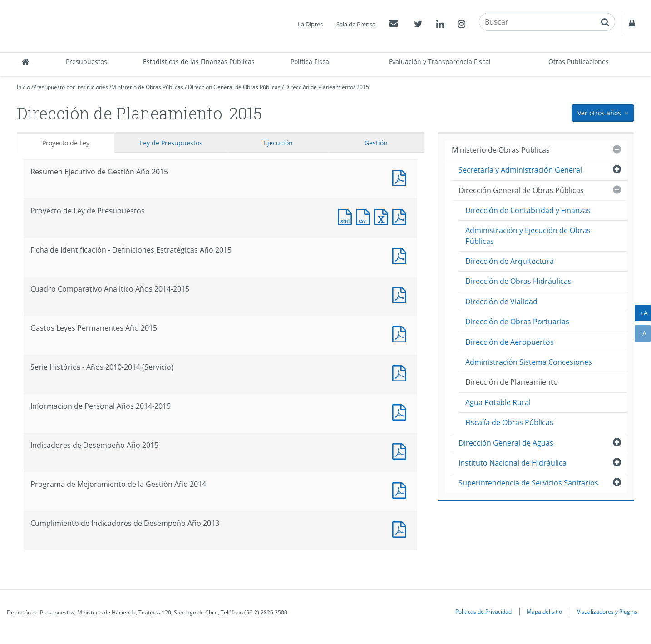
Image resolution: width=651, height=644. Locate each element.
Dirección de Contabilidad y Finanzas (528, 210)
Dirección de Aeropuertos (510, 342)
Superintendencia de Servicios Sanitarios (528, 483)
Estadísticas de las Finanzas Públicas (199, 62)
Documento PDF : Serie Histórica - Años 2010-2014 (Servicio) (401, 372)
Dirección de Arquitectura (510, 261)
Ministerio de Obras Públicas (147, 87)
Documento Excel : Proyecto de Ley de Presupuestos (383, 216)
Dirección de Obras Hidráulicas (518, 281)
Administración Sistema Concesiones (529, 362)
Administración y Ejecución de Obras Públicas (528, 235)
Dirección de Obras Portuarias (517, 322)
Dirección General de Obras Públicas (234, 87)
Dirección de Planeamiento (319, 87)
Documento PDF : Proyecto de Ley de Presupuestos (401, 216)
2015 (363, 87)
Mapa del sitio (544, 611)
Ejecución (278, 143)
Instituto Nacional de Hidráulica (513, 463)
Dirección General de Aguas (506, 443)
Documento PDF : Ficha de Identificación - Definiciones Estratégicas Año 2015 (401, 255)
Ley (171, 143)
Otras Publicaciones (579, 62)
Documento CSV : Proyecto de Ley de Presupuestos (365, 216)
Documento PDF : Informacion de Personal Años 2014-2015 (401, 411)
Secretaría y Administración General (520, 170)
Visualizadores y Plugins (607, 611)
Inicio (23, 87)
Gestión (376, 143)
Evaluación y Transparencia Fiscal (440, 62)
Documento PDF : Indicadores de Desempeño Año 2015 (401, 450)
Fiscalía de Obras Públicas (509, 422)
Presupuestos (86, 62)
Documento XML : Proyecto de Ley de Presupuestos (347, 216)
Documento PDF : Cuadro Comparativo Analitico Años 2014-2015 (401, 294)
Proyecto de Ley (66, 143)
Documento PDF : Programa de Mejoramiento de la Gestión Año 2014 (401, 489)
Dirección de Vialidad (501, 302)
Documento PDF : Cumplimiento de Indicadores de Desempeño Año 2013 (401, 528)
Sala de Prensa (356, 24)
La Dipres (310, 24)
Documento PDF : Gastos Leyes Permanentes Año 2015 (401, 333)
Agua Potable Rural (498, 402)
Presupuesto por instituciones (71, 87)
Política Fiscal (311, 62)
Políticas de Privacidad (483, 611)
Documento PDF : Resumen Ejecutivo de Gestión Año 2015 (401, 177)
